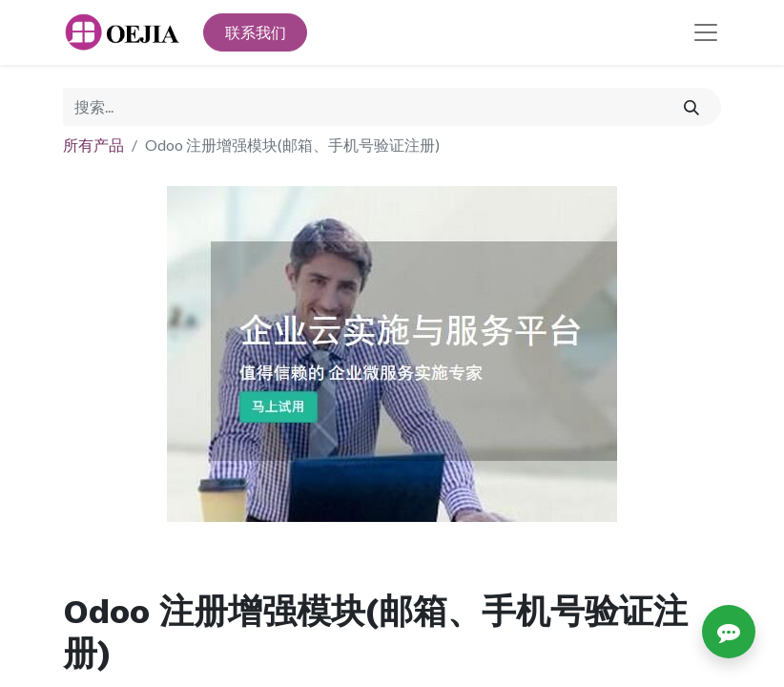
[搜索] (692, 107)
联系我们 (256, 32)
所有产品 (93, 145)
